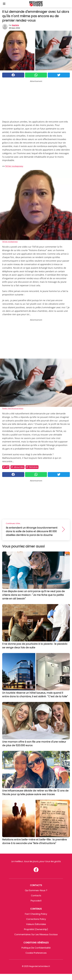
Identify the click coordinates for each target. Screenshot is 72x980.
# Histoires (32, 467)
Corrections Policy (36, 919)
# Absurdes (17, 467)
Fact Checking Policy (36, 914)
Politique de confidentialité (36, 948)
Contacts (36, 896)
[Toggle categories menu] (4, 4)
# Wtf (6, 467)
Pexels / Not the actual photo (13, 408)
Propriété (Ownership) (36, 929)
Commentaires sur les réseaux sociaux (36, 934)
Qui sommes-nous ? (36, 890)
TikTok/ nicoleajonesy (14, 166)
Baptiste (15, 25)
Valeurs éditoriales (36, 924)
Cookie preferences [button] (36, 953)
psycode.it (36, 901)
